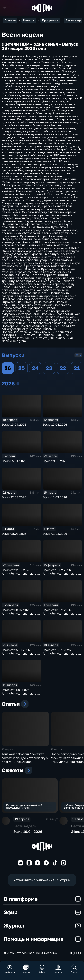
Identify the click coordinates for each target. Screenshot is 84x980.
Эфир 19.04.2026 (14, 424)
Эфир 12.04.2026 (55, 424)
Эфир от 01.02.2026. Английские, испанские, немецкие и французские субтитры (61, 615)
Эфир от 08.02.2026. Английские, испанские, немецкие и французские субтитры (20, 615)
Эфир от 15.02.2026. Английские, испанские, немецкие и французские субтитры (61, 575)
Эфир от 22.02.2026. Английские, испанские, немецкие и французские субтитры (20, 575)
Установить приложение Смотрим (42, 880)
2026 (18, 384)
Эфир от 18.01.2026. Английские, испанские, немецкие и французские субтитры (61, 655)
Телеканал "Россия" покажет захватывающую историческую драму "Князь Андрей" (25, 758)
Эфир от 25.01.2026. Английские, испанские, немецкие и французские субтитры (20, 655)
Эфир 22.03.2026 (14, 497)
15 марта (7, 749)
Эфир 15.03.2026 (55, 497)
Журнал (42, 926)
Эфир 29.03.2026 (55, 461)
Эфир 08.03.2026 (14, 534)
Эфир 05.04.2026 (14, 461)
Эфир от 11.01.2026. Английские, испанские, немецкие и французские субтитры (20, 695)
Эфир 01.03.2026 (55, 534)
